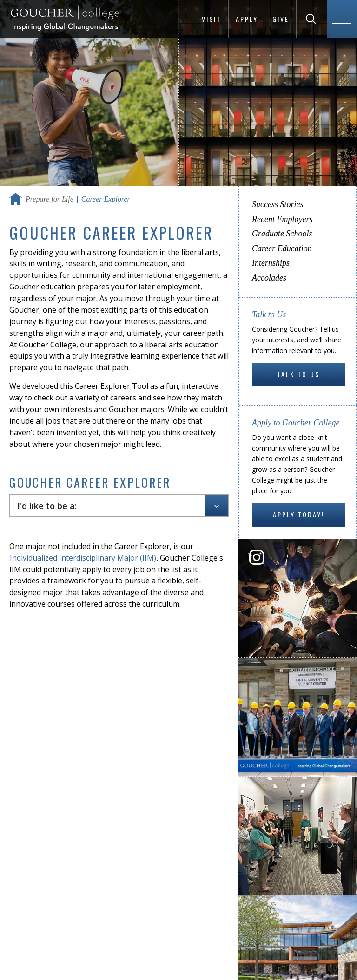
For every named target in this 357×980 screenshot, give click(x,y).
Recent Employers (282, 219)
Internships (271, 263)
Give (281, 19)
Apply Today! (299, 514)
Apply (247, 19)
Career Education (282, 248)
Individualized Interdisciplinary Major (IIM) (83, 558)
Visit (212, 19)
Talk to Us (298, 374)
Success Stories (278, 204)
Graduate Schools (282, 234)
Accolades (269, 278)
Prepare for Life (50, 199)
